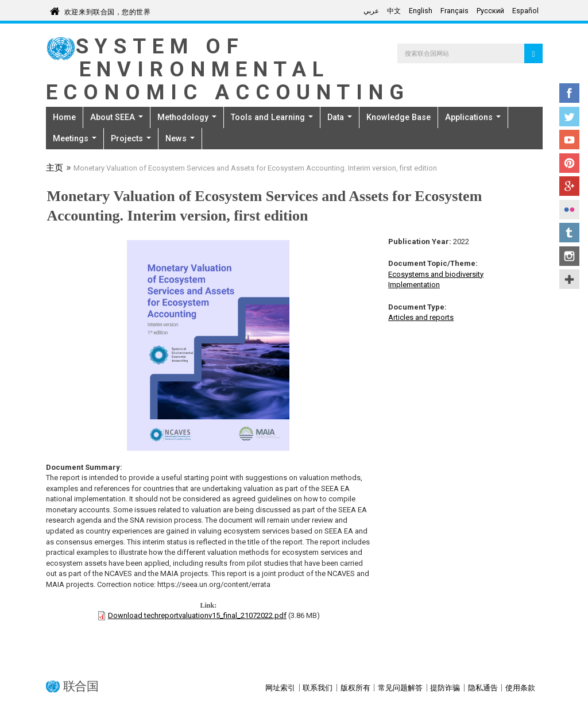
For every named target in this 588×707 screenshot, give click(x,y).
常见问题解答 (400, 688)
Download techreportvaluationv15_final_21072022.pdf (197, 615)
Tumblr (569, 233)
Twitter (569, 117)
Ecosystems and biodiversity (436, 274)
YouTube (569, 140)
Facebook (569, 93)
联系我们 (318, 688)
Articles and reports (421, 317)
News (180, 138)
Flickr (569, 210)
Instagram (569, 256)
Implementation (414, 285)
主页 (55, 169)
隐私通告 (483, 688)
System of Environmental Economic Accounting (228, 69)
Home (64, 117)
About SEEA (117, 117)
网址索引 (280, 688)
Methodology (187, 117)
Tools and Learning (272, 117)
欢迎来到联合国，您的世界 (108, 10)
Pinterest (569, 163)
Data (340, 117)
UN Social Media (569, 279)
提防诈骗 (445, 688)
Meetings (75, 138)
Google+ (569, 186)
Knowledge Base (399, 117)
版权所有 (355, 688)
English (421, 11)
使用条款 (520, 688)
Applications (473, 117)
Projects (131, 138)
